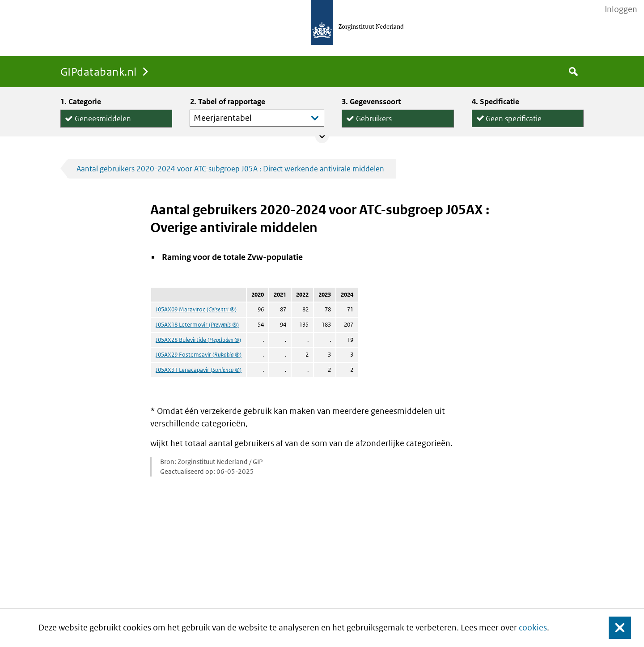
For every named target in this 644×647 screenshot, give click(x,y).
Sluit (613, 628)
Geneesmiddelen (103, 117)
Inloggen (621, 9)
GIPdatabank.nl (99, 71)
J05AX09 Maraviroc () (196, 309)
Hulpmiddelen (98, 127)
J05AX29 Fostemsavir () (199, 355)
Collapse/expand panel (322, 136)
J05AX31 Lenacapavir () (199, 370)
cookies (533, 628)
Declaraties (398, 127)
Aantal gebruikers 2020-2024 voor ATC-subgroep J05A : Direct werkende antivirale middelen (230, 169)
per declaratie (508, 126)
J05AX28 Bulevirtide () (198, 340)
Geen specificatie (514, 117)
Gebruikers (374, 117)
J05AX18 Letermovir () (197, 325)
